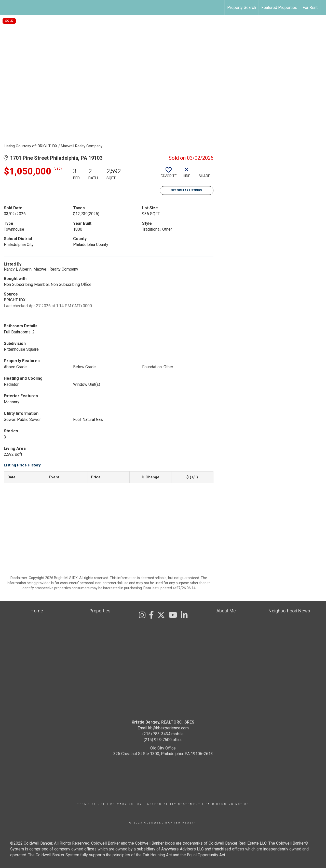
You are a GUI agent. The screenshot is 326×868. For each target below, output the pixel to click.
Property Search (242, 8)
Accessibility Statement (174, 804)
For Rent (310, 8)
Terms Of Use (91, 804)
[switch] (169, 174)
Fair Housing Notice (227, 804)
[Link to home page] (6, 8)
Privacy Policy (126, 804)
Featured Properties (279, 8)
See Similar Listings (187, 190)
